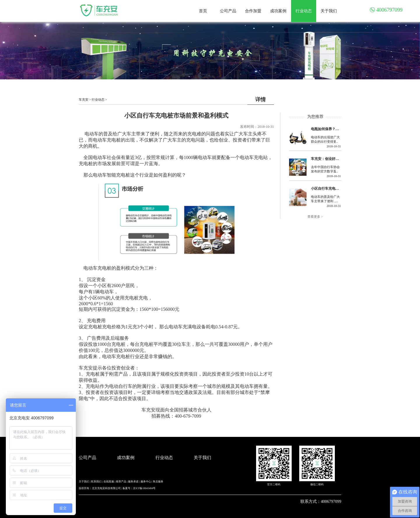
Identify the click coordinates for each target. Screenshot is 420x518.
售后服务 (158, 482)
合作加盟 (253, 11)
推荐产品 (121, 482)
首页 (203, 11)
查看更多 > (315, 217)
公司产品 (228, 11)
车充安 (84, 100)
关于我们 (329, 11)
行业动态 (304, 11)
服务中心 (146, 482)
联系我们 (96, 482)
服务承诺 (133, 482)
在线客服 (109, 482)
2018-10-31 (334, 146)
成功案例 (278, 11)
